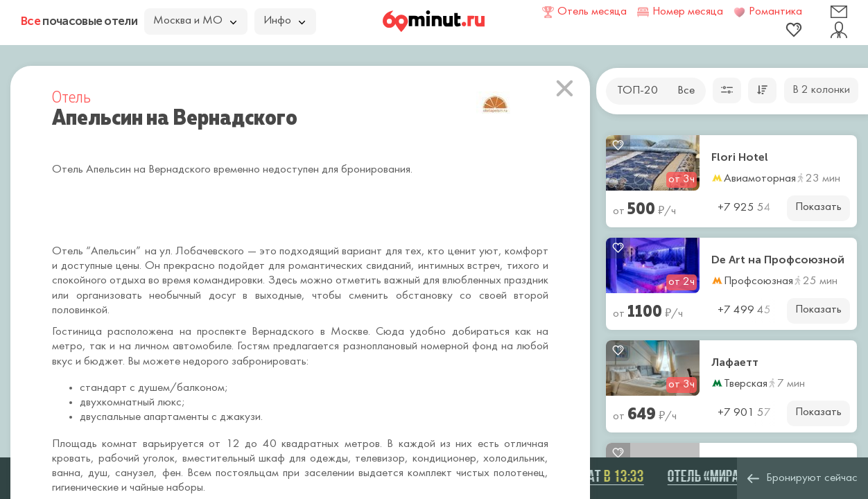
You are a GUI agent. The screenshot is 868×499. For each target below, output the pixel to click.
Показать (818, 207)
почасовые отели (79, 21)
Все (686, 91)
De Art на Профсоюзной (778, 260)
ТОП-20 (637, 91)
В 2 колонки (821, 90)
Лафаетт (735, 362)
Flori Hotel (740, 157)
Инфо (284, 21)
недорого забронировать (245, 362)
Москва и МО (195, 21)
